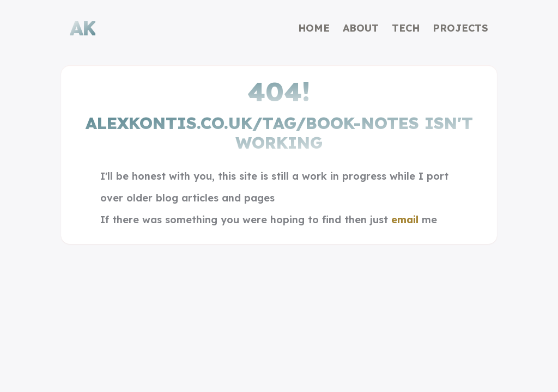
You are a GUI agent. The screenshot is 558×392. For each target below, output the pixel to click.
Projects (460, 28)
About (361, 28)
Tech (406, 28)
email (405, 220)
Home (314, 28)
